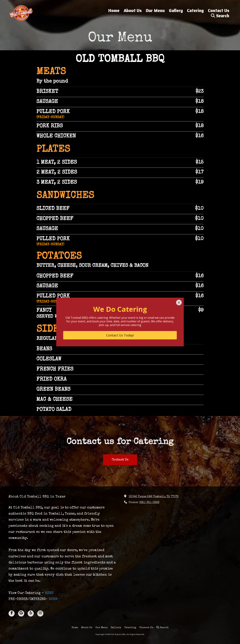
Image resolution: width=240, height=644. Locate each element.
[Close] (179, 303)
